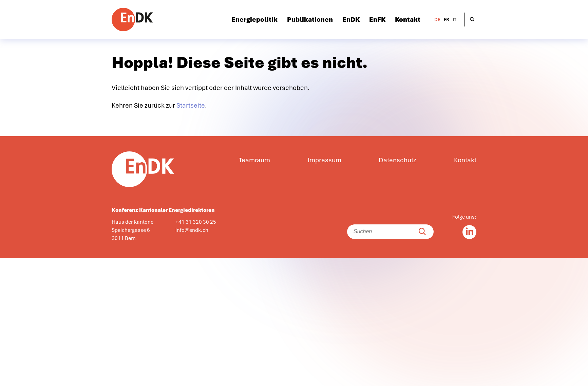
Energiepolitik (254, 20)
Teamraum (254, 160)
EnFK (377, 20)
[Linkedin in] (469, 232)
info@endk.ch (192, 230)
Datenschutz (397, 160)
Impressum (325, 160)
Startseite (191, 106)
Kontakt (408, 20)
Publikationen (310, 20)
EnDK (351, 20)
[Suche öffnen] (472, 20)
